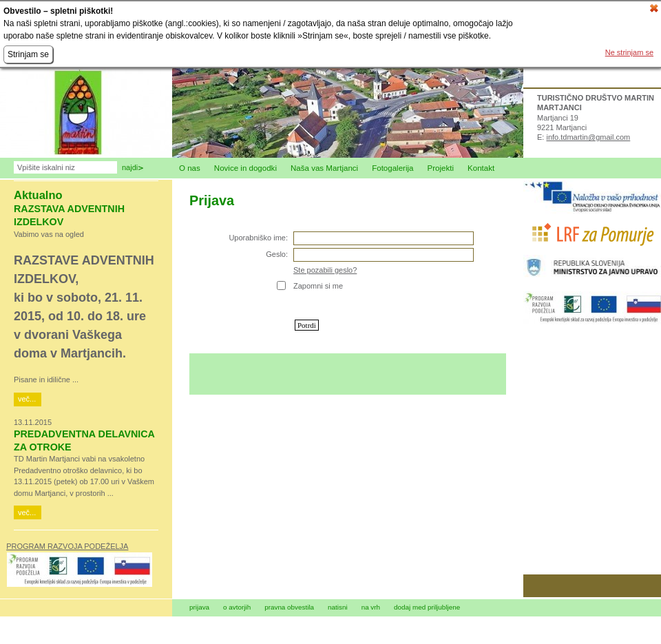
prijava (199, 607)
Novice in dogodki (245, 168)
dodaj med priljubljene (427, 607)
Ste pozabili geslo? (325, 270)
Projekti (441, 168)
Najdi (130, 167)
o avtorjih (237, 607)
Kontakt (481, 168)
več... (27, 399)
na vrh (371, 607)
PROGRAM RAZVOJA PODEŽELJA (67, 546)
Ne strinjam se (629, 52)
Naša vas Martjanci (324, 168)
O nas (190, 168)
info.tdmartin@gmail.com (588, 137)
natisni (338, 607)
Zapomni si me (318, 286)
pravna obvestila (289, 607)
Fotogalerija (392, 168)
